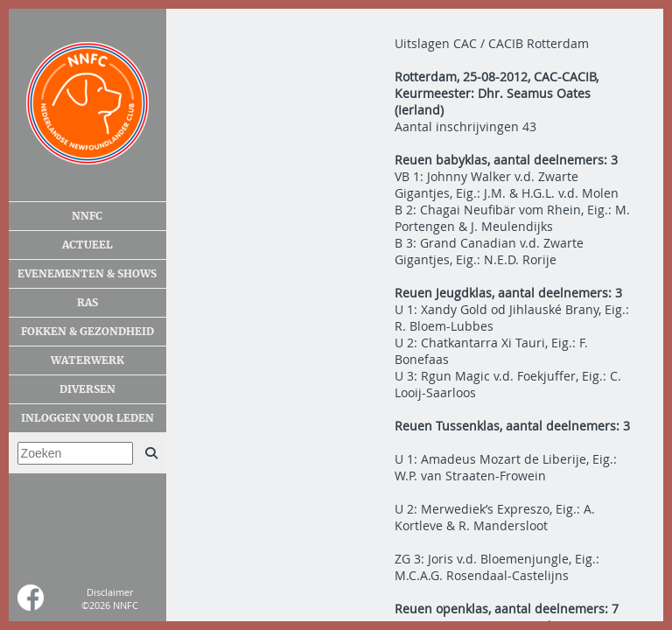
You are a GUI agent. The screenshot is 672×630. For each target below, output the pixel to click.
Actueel (87, 245)
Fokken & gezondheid (87, 332)
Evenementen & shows (87, 274)
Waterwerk (87, 360)
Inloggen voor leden (87, 418)
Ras (87, 303)
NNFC (87, 216)
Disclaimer (110, 592)
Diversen (87, 389)
